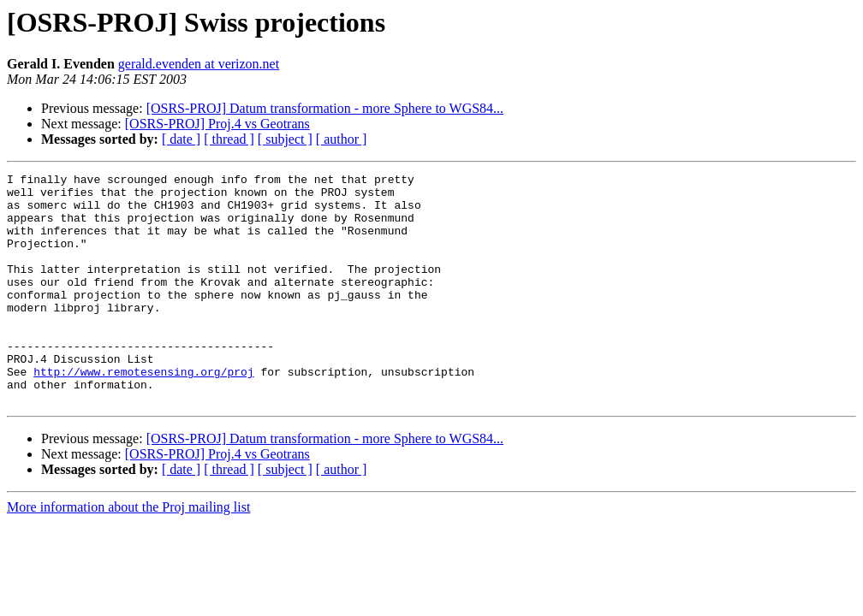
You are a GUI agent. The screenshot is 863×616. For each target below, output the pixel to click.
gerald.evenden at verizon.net (199, 64)
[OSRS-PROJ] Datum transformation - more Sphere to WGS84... (325, 108)
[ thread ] (229, 139)
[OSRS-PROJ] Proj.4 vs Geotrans (217, 124)
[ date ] (181, 139)
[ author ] (342, 139)
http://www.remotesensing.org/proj (143, 412)
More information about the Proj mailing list (128, 553)
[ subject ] (285, 139)
